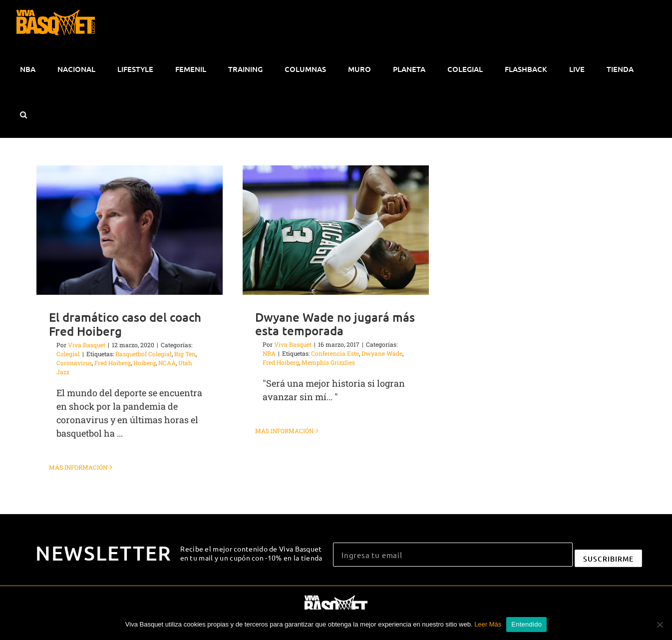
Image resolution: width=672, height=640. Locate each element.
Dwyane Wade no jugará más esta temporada (335, 324)
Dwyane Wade (382, 353)
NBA (269, 353)
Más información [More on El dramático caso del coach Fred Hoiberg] (78, 467)
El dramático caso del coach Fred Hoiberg (125, 324)
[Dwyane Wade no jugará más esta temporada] (336, 230)
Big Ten (185, 354)
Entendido (526, 624)
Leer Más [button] (488, 624)
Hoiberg (145, 363)
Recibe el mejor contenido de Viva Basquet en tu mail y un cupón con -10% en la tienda (251, 553)
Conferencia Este (335, 353)
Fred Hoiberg (113, 363)
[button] (23, 115)
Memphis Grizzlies (328, 362)
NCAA (167, 363)
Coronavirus (74, 363)
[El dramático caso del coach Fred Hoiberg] (130, 230)
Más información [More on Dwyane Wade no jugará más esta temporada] (284, 467)
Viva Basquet (87, 345)
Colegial (68, 354)
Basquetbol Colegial (144, 354)
